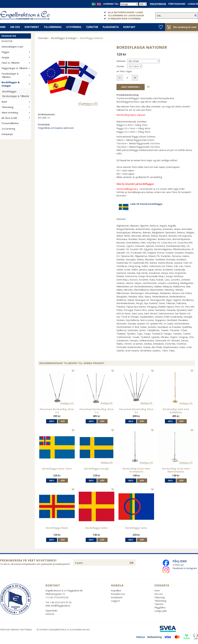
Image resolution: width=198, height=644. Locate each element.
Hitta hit (50, 614)
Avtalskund (117, 597)
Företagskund (177, 4)
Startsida (43, 38)
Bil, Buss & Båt (16, 118)
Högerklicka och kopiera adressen (56, 128)
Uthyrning (74, 27)
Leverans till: (111, 4)
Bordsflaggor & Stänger (16, 84)
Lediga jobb (161, 611)
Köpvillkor (116, 590)
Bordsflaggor (9, 91)
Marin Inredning (16, 112)
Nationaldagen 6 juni (12, 47)
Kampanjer (7, 134)
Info (52, 421)
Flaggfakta (111, 27)
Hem (157, 590)
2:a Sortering (8, 129)
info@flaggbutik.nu (60, 606)
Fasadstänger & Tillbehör (16, 75)
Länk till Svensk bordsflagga (146, 204)
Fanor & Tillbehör (16, 63)
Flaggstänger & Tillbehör (16, 68)
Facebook (178, 568)
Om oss (15, 27)
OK (131, 563)
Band (16, 102)
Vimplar (16, 57)
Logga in (193, 4)
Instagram (192, 568)
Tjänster (92, 27)
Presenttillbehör (10, 123)
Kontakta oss (118, 594)
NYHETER (7, 41)
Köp (63, 421)
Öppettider (52, 610)
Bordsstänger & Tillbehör (16, 96)
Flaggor (16, 52)
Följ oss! (180, 561)
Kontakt (129, 27)
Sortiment (32, 27)
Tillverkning (53, 27)
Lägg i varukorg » (131, 87)
